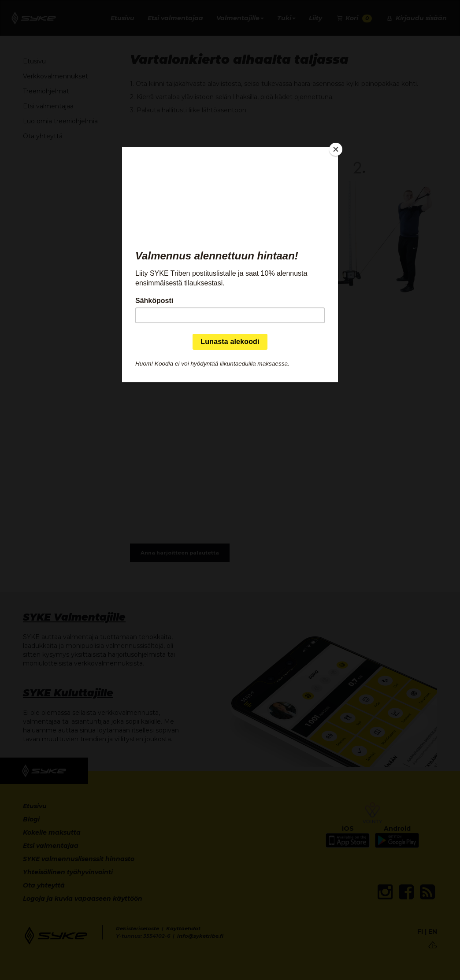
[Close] (336, 149)
